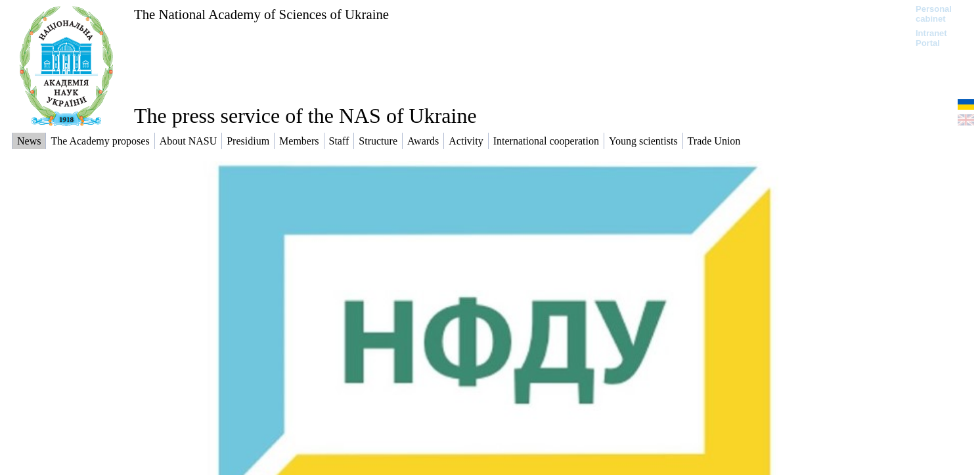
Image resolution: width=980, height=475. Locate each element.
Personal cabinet (934, 14)
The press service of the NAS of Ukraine (305, 116)
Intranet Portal (931, 38)
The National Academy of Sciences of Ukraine (261, 14)
